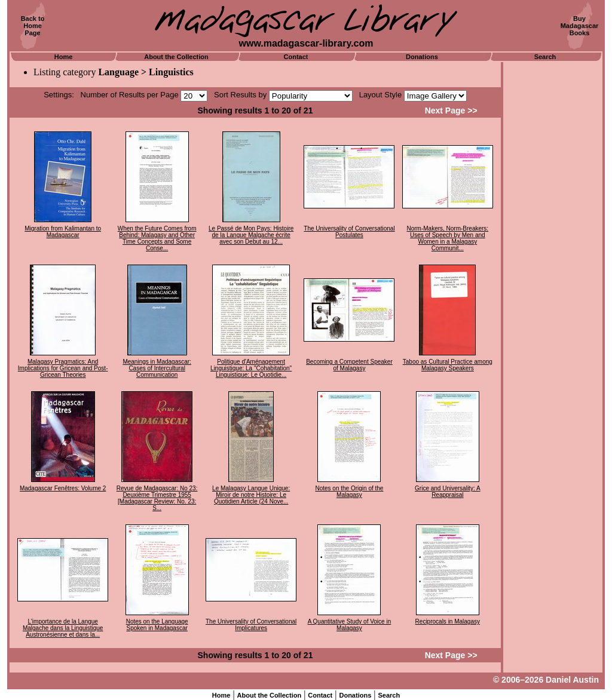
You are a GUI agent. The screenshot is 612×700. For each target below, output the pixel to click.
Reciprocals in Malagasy (448, 621)
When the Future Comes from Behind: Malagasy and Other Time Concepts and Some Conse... (157, 238)
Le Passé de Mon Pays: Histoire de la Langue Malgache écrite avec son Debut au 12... (251, 235)
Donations (422, 57)
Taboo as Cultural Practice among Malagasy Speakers (448, 365)
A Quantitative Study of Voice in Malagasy (350, 625)
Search (545, 57)
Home (64, 57)
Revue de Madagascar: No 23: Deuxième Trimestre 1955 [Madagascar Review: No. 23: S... (157, 498)
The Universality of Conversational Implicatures (251, 625)
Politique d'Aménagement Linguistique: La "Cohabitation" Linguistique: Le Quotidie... (251, 368)
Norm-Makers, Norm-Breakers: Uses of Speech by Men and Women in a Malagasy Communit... (447, 238)
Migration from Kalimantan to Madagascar (63, 232)
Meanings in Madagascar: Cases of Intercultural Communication (157, 368)
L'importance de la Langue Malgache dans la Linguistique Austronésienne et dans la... (63, 628)
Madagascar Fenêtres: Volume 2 (63, 488)
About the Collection (176, 57)
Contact (296, 57)
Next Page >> (451, 110)
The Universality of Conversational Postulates (349, 232)
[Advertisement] (553, 242)
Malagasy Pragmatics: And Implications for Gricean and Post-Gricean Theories (63, 368)
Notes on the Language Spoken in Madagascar (157, 625)
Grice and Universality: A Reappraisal (448, 492)
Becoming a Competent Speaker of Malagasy (349, 365)
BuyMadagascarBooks (580, 26)
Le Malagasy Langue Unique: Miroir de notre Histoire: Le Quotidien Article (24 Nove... (251, 495)
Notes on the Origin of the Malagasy (349, 492)
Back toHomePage (33, 26)
